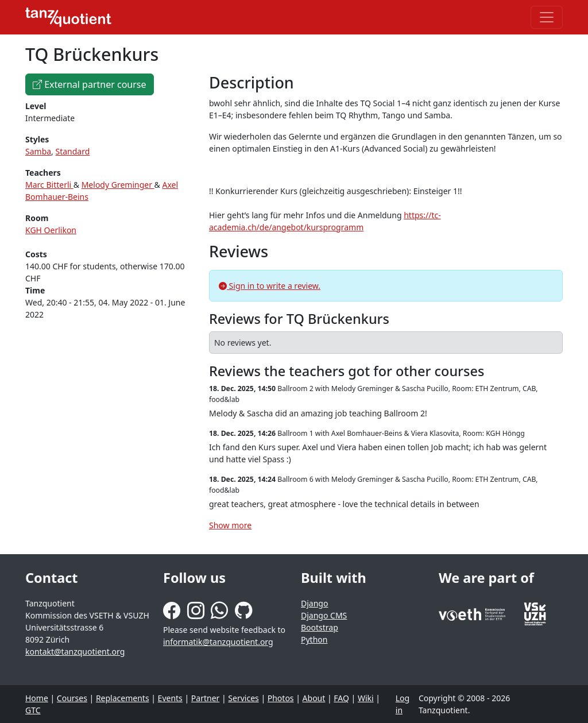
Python (314, 639)
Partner (206, 698)
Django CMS (324, 615)
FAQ (341, 698)
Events (170, 698)
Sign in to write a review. (270, 286)
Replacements (123, 698)
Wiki (366, 698)
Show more (230, 525)
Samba (38, 151)
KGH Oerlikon (51, 230)
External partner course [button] (90, 84)
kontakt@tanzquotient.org (75, 652)
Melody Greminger (118, 185)
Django (314, 603)
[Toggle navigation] (547, 17)
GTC (33, 710)
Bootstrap (320, 627)
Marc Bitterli (49, 185)
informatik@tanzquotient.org (218, 642)
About (314, 698)
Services (243, 698)
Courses (72, 698)
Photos (281, 698)
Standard (73, 151)
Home (37, 698)
